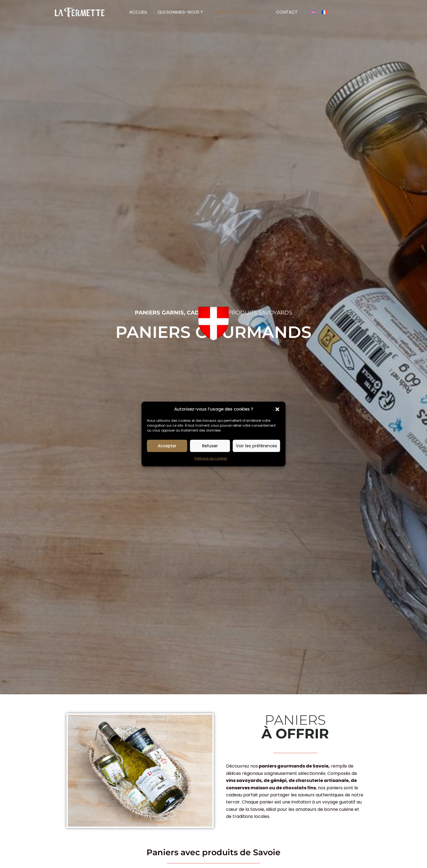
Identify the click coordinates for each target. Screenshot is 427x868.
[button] (277, 409)
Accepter (167, 446)
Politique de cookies (211, 459)
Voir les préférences (257, 446)
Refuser (210, 446)
